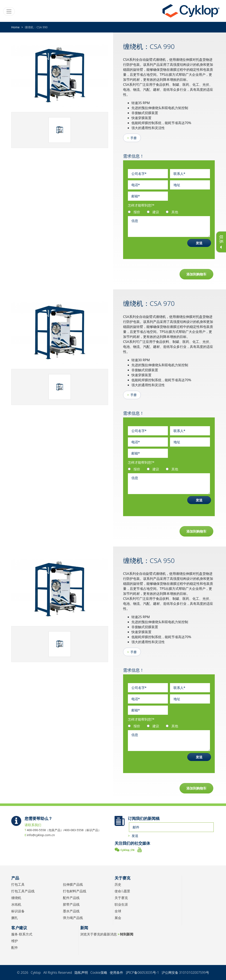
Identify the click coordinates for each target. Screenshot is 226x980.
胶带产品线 (71, 904)
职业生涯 (121, 904)
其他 (175, 212)
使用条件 (116, 973)
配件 (15, 948)
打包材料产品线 (75, 891)
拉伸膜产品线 (73, 884)
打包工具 (18, 884)
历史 (118, 884)
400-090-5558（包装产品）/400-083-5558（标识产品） (64, 830)
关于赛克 (121, 898)
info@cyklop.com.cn (41, 835)
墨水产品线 (71, 911)
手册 (134, 138)
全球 (118, 911)
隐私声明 (81, 973)
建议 (156, 212)
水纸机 (16, 904)
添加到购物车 (196, 274)
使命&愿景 (122, 891)
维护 (15, 941)
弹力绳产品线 (73, 918)
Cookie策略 (99, 973)
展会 (118, 918)
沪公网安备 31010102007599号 (185, 973)
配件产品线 (71, 898)
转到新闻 (127, 934)
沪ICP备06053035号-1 (142, 973)
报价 (137, 212)
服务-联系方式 (22, 934)
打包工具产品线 (23, 891)
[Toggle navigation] (9, 11)
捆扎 (15, 918)
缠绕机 (16, 898)
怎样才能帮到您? (141, 205)
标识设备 (18, 911)
